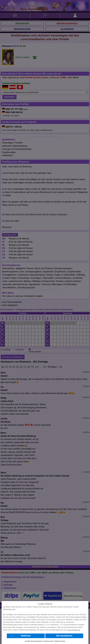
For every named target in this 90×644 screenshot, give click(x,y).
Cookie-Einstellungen (74, 630)
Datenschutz (60, 641)
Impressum (49, 641)
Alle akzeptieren (64, 636)
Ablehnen (26, 636)
